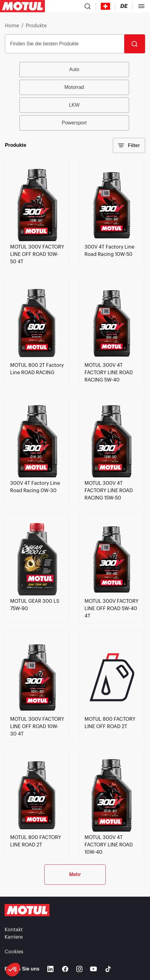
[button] (13, 970)
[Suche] (135, 44)
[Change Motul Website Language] (124, 6)
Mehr (75, 874)
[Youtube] (93, 969)
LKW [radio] (74, 105)
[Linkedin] (50, 969)
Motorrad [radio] (74, 87)
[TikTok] (108, 969)
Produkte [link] (36, 26)
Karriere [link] (14, 937)
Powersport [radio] (74, 123)
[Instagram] (79, 969)
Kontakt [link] (14, 930)
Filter (129, 146)
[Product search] (88, 6)
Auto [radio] (74, 69)
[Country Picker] (106, 6)
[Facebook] (65, 969)
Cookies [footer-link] (14, 952)
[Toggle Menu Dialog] (141, 6)
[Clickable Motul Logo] (22, 6)
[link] (37, 240)
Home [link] (12, 26)
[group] (75, 96)
